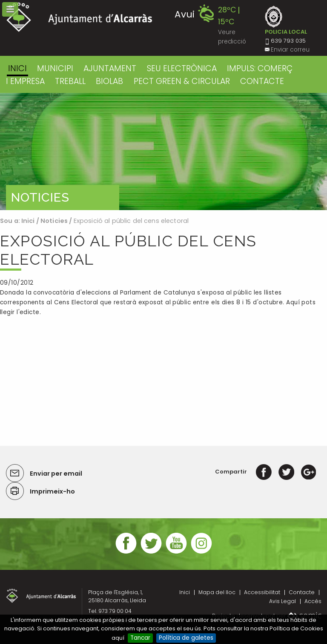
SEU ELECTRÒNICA (182, 68)
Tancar (140, 638)
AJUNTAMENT (110, 68)
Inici (17, 68)
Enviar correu (290, 50)
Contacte (302, 592)
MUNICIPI (55, 68)
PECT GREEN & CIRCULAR (182, 81)
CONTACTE (262, 81)
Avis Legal (283, 601)
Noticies (54, 221)
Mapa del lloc (217, 592)
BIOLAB (109, 81)
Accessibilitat (262, 592)
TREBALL (70, 81)
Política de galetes (186, 638)
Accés (313, 601)
